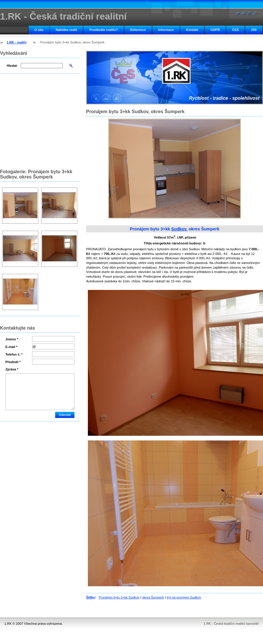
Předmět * (13, 362)
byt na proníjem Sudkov (184, 597)
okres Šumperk (153, 597)
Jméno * (12, 339)
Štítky (90, 597)
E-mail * (12, 347)
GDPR (215, 30)
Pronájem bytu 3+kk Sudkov (119, 597)
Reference (138, 30)
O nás (39, 30)
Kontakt (192, 30)
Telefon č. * (14, 354)
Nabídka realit (66, 30)
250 (254, 30)
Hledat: (12, 66)
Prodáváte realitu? (104, 30)
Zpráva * (12, 369)
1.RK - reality (17, 42)
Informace (166, 30)
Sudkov (179, 229)
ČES (235, 30)
